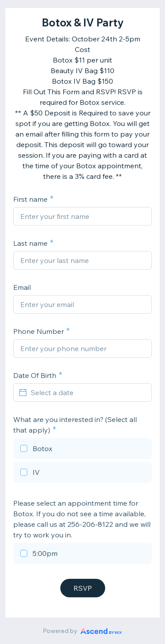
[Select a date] (88, 392)
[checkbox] (82, 450)
